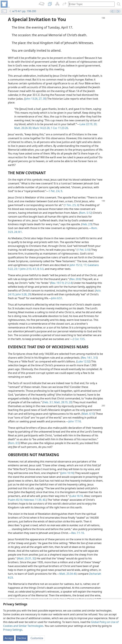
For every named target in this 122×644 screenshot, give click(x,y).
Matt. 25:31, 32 (27, 558)
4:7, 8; (36, 269)
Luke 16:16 (77, 496)
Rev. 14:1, (87, 358)
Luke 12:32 (83, 361)
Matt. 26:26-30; (23, 128)
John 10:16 (67, 473)
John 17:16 (75, 421)
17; (85, 265)
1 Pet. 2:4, (54, 191)
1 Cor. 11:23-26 (59, 128)
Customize (37, 638)
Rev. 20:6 (75, 279)
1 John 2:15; (25, 269)
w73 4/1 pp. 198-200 (23, 11)
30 (44, 99)
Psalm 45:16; (15, 500)
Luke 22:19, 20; (88, 124)
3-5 (95, 358)
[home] (5, 4)
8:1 (20, 232)
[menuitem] (5, 4)
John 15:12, (76, 265)
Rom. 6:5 (14, 443)
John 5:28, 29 (23, 294)
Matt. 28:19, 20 (63, 402)
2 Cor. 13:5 (79, 339)
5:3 (41, 269)
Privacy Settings (13, 630)
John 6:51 (57, 298)
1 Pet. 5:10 (84, 250)
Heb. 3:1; (48, 402)
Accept (9, 638)
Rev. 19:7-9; (58, 283)
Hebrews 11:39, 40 (34, 500)
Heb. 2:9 (87, 224)
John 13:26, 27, (34, 99)
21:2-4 (68, 283)
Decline (22, 638)
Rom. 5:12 (86, 213)
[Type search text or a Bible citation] (90, 4)
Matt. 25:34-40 (68, 574)
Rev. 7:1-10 (78, 533)
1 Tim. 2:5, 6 (71, 205)
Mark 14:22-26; (41, 128)
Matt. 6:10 (88, 414)
